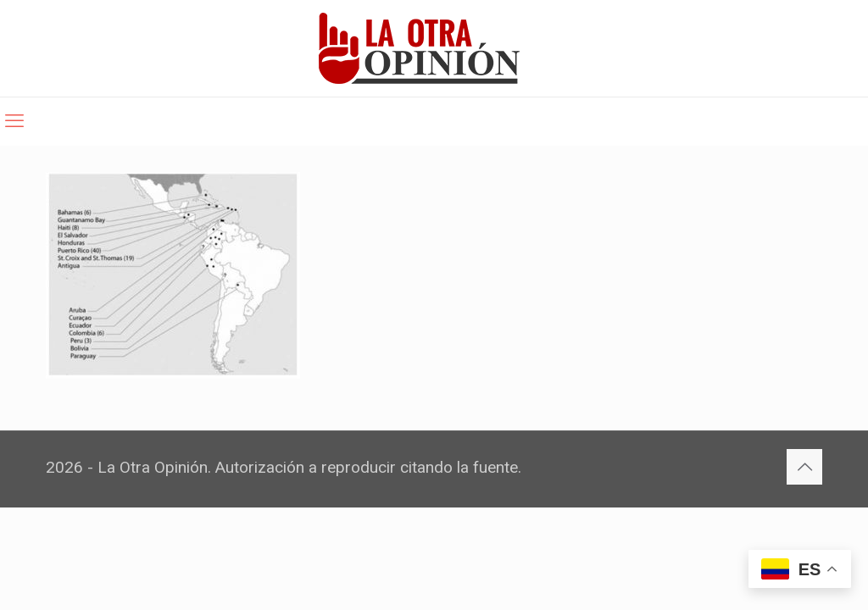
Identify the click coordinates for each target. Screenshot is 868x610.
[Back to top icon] (804, 467)
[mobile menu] (14, 121)
